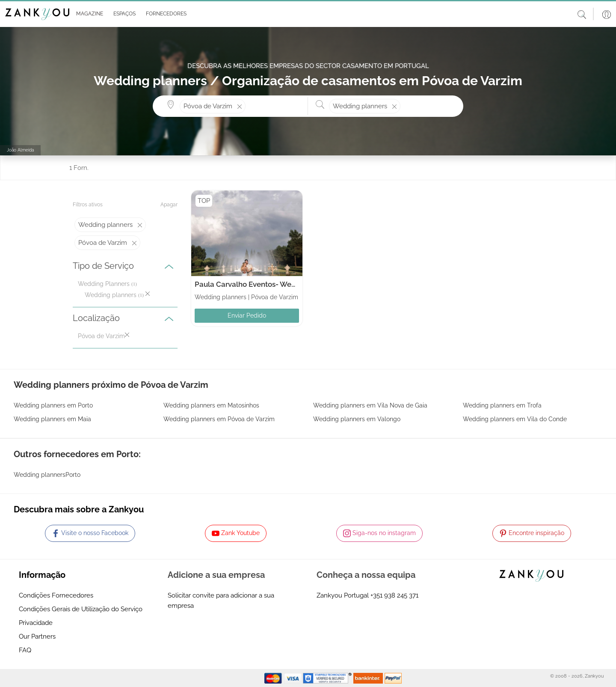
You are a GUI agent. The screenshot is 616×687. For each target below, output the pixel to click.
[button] (88, 14)
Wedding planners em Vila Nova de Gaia (370, 405)
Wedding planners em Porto (53, 405)
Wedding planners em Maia (52, 419)
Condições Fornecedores (56, 595)
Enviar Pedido (247, 315)
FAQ (25, 650)
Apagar (169, 205)
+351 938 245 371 (394, 595)
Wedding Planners (104, 284)
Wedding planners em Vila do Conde (515, 419)
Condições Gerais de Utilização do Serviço (81, 609)
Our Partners (37, 636)
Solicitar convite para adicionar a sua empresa (221, 601)
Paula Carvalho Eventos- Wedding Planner (267, 284)
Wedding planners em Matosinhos (211, 405)
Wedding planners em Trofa (502, 405)
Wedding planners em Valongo (357, 419)
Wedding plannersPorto (47, 475)
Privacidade (36, 623)
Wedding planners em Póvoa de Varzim (219, 419)
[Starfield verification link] (328, 678)
